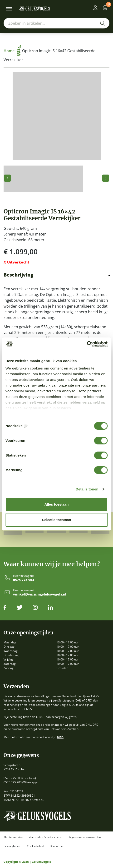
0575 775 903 (24, 580)
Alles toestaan (57, 504)
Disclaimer (57, 846)
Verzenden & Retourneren (46, 837)
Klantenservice (13, 837)
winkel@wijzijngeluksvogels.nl (40, 594)
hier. (60, 737)
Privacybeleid (12, 846)
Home (12, 51)
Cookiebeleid (35, 846)
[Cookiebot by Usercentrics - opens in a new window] (87, 344)
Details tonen (87, 489)
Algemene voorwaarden (85, 837)
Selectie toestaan (56, 520)
